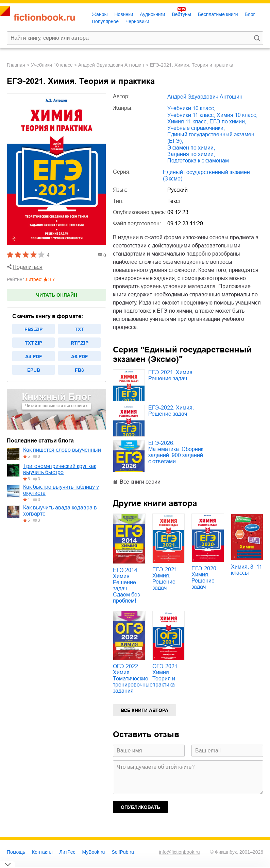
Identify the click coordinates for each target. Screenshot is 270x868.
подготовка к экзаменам (198, 161)
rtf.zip (80, 343)
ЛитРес (67, 852)
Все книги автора (145, 710)
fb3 (79, 370)
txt (79, 329)
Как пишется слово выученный (62, 450)
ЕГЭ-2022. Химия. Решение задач (171, 411)
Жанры (100, 14)
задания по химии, (191, 154)
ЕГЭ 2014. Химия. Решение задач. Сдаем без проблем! (126, 585)
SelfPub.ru (123, 852)
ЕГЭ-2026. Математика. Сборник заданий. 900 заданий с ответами (176, 452)
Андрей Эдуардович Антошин (111, 65)
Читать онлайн (57, 295)
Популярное (105, 21)
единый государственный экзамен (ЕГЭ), (211, 138)
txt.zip (33, 343)
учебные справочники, (196, 128)
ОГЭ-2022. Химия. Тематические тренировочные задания (133, 679)
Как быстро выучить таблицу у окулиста (61, 490)
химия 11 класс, (188, 121)
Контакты (42, 852)
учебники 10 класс (52, 65)
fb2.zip (33, 329)
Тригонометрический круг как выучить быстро (60, 469)
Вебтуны (181, 14)
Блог (250, 14)
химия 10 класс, (237, 115)
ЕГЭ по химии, (228, 121)
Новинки (124, 14)
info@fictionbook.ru (179, 852)
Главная (16, 65)
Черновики (137, 21)
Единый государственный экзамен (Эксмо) (206, 175)
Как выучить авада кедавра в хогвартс (60, 511)
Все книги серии (140, 482)
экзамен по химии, (191, 148)
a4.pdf (34, 357)
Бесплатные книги (218, 14)
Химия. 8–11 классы (247, 570)
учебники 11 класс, (191, 115)
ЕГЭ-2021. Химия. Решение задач (171, 375)
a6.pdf (80, 357)
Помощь (16, 852)
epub (34, 370)
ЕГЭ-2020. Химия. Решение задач (205, 578)
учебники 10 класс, (191, 108)
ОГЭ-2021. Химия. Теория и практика (166, 675)
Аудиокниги (152, 14)
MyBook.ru (94, 852)
